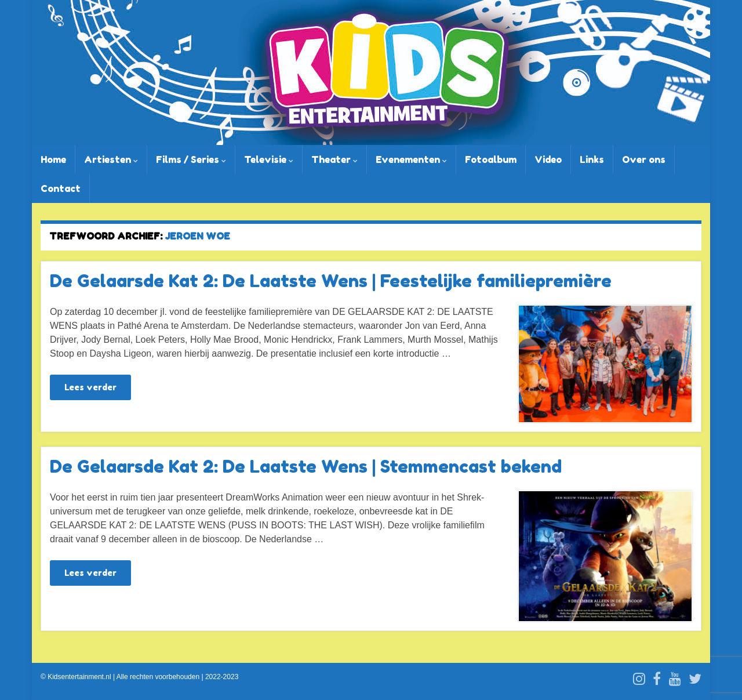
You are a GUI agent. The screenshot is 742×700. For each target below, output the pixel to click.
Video (548, 159)
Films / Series (191, 159)
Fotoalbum (491, 159)
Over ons (644, 159)
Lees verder (90, 387)
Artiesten (111, 159)
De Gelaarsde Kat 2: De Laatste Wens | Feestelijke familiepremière (331, 281)
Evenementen (411, 159)
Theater (334, 159)
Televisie (269, 159)
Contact (61, 188)
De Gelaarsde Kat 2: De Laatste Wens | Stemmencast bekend (306, 466)
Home (53, 159)
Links (592, 159)
